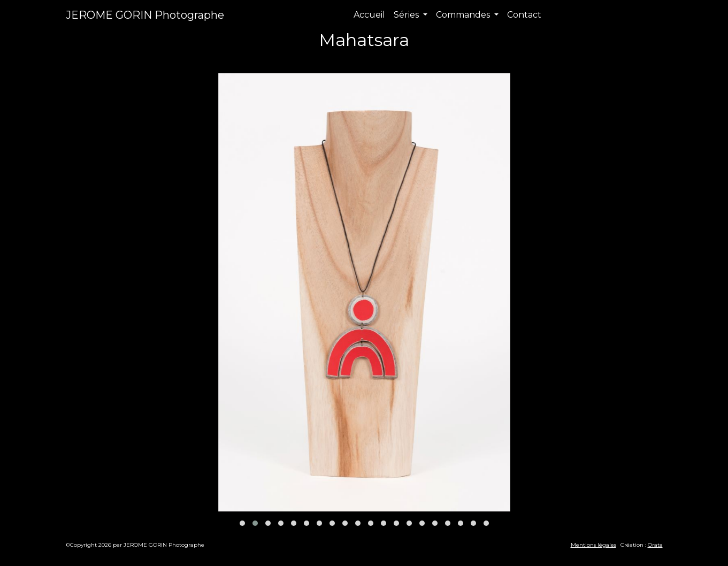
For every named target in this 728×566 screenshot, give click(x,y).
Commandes (464, 15)
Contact (524, 15)
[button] (242, 523)
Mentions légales (593, 545)
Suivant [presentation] (489, 61)
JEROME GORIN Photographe (145, 15)
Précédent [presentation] (247, 61)
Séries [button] (407, 15)
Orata (655, 545)
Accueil (369, 15)
